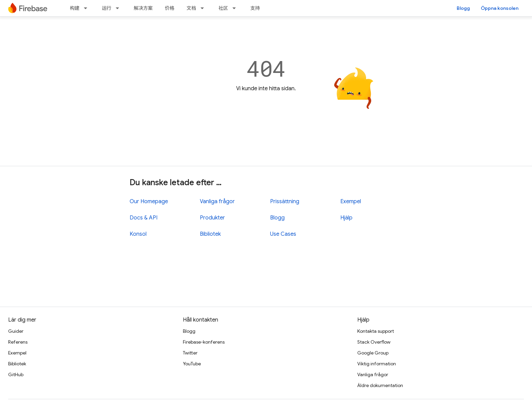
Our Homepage (149, 201)
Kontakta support (376, 331)
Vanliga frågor (217, 201)
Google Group (373, 353)
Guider (16, 331)
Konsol (138, 234)
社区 (223, 8)
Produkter (212, 218)
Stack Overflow (374, 342)
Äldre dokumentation (380, 385)
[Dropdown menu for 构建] (88, 8)
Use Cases (283, 234)
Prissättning (285, 201)
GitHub (16, 374)
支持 (255, 8)
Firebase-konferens (204, 342)
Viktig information (377, 364)
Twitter (190, 353)
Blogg (463, 8)
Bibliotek (210, 234)
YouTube (192, 364)
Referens (18, 342)
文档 (191, 8)
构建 (75, 8)
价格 (170, 8)
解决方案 (143, 8)
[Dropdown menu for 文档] (204, 8)
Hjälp (346, 218)
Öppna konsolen (500, 8)
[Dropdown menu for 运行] (119, 8)
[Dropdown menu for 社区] (236, 8)
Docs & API (144, 218)
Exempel (351, 201)
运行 (107, 8)
